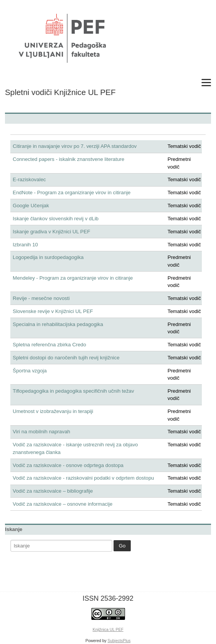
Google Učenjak (31, 206)
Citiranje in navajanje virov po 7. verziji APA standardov (75, 146)
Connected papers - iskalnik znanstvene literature (68, 159)
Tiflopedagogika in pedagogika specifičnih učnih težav (73, 391)
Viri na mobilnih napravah (41, 432)
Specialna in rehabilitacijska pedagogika (58, 324)
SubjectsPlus (119, 641)
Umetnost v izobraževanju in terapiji (53, 411)
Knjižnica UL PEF (108, 630)
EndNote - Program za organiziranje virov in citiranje (71, 193)
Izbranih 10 (25, 245)
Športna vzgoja (30, 371)
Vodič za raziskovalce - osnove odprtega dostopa (68, 465)
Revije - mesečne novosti (41, 298)
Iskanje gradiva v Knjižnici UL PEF (51, 232)
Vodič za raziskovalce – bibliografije (53, 491)
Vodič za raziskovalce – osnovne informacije (63, 504)
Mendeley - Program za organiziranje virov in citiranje (73, 278)
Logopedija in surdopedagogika (48, 257)
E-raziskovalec (29, 179)
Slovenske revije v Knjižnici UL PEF (53, 311)
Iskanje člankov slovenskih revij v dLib (55, 219)
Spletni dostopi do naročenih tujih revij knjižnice (66, 358)
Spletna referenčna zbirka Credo (49, 345)
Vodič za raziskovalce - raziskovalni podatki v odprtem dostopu (83, 478)
